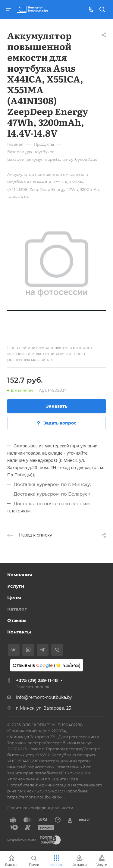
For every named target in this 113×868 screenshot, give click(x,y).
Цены (14, 597)
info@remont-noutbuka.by (44, 697)
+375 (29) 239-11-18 (37, 680)
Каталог (17, 609)
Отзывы (17, 620)
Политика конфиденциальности (40, 808)
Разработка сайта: (22, 840)
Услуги (16, 586)
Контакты (19, 632)
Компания (20, 575)
